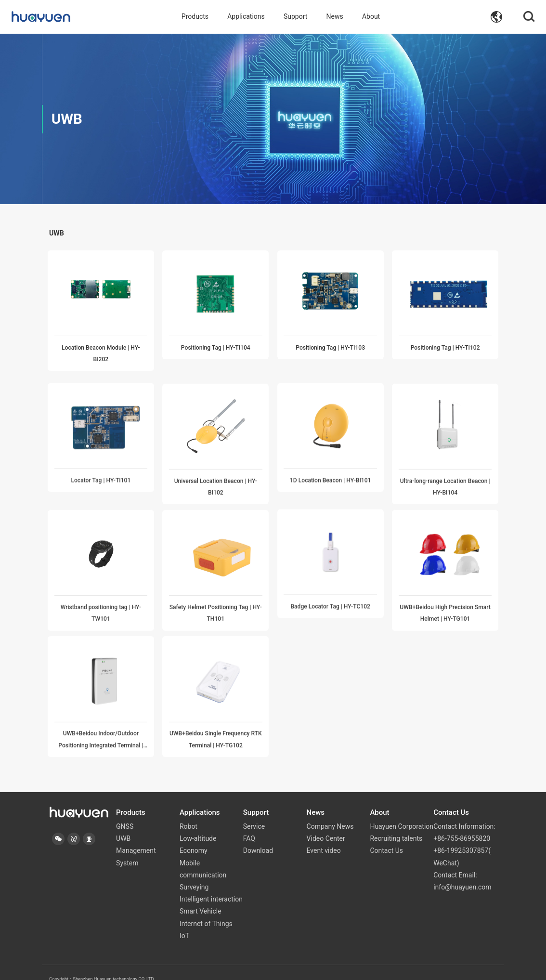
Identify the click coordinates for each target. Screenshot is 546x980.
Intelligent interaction (211, 886)
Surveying (194, 874)
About (371, 17)
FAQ (249, 825)
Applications (246, 17)
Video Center (326, 825)
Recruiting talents (396, 825)
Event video (324, 837)
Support (295, 17)
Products (195, 17)
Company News (330, 813)
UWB (123, 825)
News (335, 17)
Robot (188, 813)
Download (258, 837)
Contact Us (386, 837)
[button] (58, 826)
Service (254, 813)
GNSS (125, 813)
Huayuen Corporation (402, 813)
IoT (184, 922)
